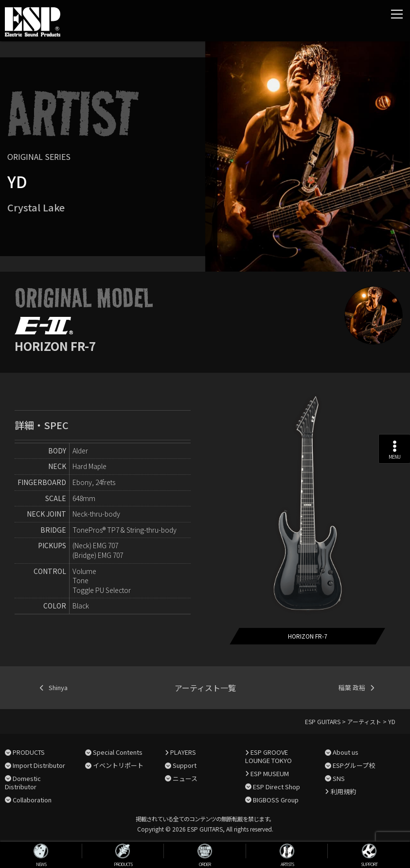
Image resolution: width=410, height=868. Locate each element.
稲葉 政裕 (352, 687)
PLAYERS (183, 752)
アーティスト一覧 (205, 688)
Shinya (58, 687)
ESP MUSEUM (270, 773)
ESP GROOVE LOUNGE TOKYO (268, 756)
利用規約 (343, 791)
